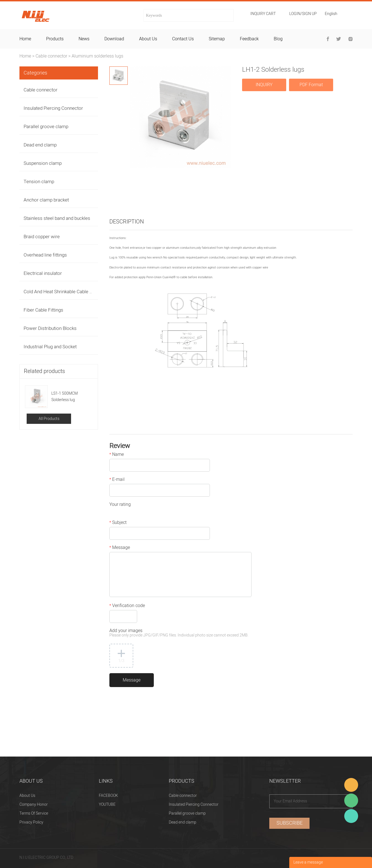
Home (25, 56)
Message (120, 548)
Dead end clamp (40, 145)
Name (117, 455)
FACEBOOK (108, 796)
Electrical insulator (43, 273)
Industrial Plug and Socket (50, 347)
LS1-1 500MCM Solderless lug (65, 397)
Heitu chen (351, 816)
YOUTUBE (107, 804)
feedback (249, 39)
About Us (27, 796)
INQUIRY (264, 85)
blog (278, 39)
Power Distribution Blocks (50, 328)
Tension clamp (39, 182)
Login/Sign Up (303, 14)
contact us (183, 39)
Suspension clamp (43, 163)
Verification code (127, 606)
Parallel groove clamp (46, 127)
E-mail (117, 480)
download (114, 39)
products (55, 39)
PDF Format (311, 85)
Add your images (179, 633)
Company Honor (34, 804)
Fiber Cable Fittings (43, 310)
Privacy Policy (31, 822)
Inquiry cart (263, 14)
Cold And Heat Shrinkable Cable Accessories (70, 292)
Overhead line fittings (45, 255)
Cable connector (51, 56)
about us (148, 39)
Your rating (120, 505)
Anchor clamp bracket (46, 200)
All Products (49, 419)
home (25, 39)
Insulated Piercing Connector (53, 108)
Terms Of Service (34, 813)
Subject (118, 523)
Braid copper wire (42, 237)
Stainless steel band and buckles (57, 218)
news (84, 39)
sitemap (217, 39)
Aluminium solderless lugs (97, 56)
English (331, 14)
